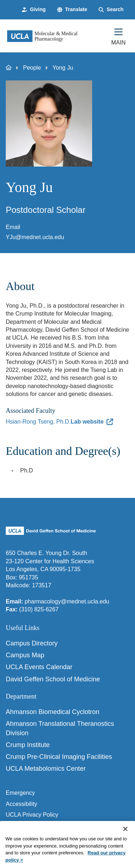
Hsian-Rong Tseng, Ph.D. (38, 422)
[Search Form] (111, 10)
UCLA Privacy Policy (32, 815)
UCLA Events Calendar (39, 667)
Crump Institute (28, 745)
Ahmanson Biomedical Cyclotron (53, 712)
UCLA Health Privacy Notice (42, 826)
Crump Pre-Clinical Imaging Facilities (59, 757)
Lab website (87, 422)
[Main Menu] (118, 36)
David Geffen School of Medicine (53, 679)
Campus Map (25, 655)
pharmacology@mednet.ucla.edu (67, 601)
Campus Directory (32, 643)
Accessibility (21, 804)
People (32, 68)
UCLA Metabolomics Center (46, 769)
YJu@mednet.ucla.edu (35, 237)
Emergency (20, 793)
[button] (72, 10)
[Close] (125, 837)
